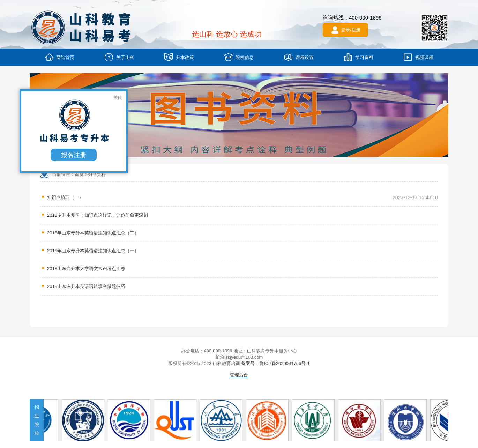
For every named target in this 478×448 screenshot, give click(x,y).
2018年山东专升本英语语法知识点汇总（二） (93, 233)
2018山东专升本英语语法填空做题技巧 (86, 286)
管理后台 (239, 375)
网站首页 (59, 57)
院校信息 (239, 57)
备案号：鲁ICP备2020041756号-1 (275, 363)
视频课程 (419, 57)
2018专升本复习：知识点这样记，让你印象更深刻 (98, 215)
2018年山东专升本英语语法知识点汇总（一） (93, 251)
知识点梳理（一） (65, 197)
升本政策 (179, 57)
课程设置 (299, 57)
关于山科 (119, 57)
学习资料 (358, 57)
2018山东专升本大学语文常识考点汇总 (86, 268)
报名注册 (75, 156)
